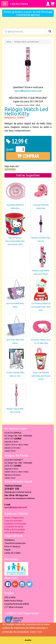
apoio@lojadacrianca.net (28, 91)
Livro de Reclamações (14, 532)
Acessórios (10, 169)
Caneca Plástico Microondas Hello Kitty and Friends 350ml (15, 241)
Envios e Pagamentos (14, 518)
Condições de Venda (14, 527)
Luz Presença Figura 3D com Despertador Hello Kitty (41, 307)
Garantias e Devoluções (15, 524)
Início (9, 42)
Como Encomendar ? (14, 521)
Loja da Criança (19, 4)
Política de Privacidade (15, 530)
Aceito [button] (28, 640)
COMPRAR (28, 156)
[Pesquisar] (50, 31)
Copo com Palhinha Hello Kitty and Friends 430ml (41, 376)
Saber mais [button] (36, 632)
